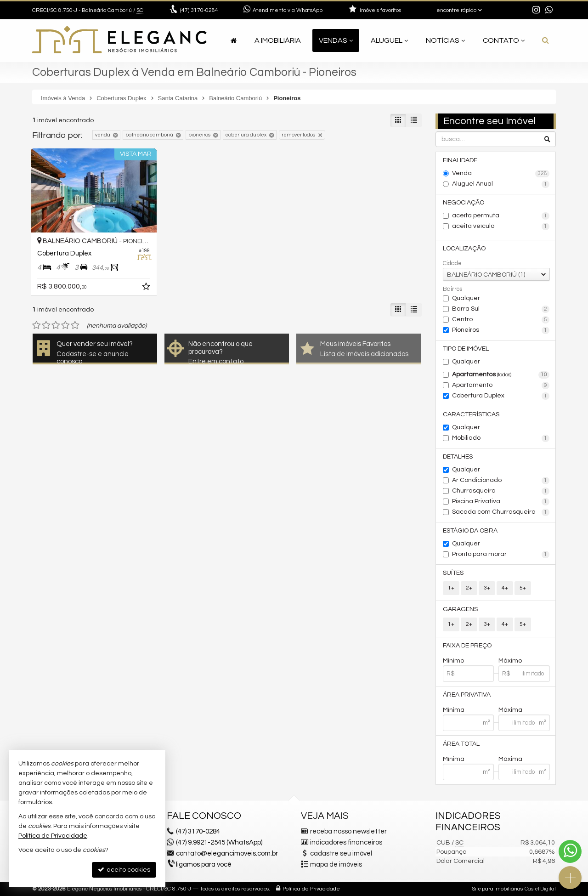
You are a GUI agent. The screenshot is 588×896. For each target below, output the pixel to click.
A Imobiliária (278, 40)
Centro (501, 320)
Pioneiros (501, 330)
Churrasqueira (501, 491)
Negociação (464, 203)
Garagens (460, 609)
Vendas (336, 40)
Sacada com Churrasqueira (501, 512)
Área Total (461, 744)
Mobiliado (501, 438)
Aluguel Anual (501, 184)
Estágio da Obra (470, 531)
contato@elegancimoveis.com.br (227, 853)
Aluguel (389, 40)
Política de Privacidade (311, 889)
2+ (469, 588)
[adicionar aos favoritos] (147, 288)
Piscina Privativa (501, 502)
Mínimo (453, 661)
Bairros (452, 289)
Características (471, 414)
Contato (504, 40)
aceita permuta (501, 216)
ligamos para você (204, 865)
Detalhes (458, 457)
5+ (523, 588)
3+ (487, 588)
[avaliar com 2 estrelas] (46, 325)
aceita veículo (501, 227)
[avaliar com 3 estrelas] (56, 325)
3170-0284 (199, 10)
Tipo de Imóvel (466, 349)
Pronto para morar (501, 555)
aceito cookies (124, 870)
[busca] (546, 40)
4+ (505, 588)
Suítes (453, 573)
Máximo (510, 661)
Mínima (454, 710)
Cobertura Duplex (501, 396)
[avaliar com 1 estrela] (37, 325)
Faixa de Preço (467, 646)
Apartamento (501, 386)
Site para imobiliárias (498, 889)
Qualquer (466, 298)
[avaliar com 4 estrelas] (65, 325)
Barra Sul (501, 309)
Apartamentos (501, 375)
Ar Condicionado (501, 481)
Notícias (445, 40)
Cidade (452, 263)
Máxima (510, 710)
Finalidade (460, 160)
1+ (451, 588)
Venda (501, 174)
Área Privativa (467, 695)
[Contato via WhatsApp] (570, 851)
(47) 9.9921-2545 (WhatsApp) (219, 842)
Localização (464, 249)
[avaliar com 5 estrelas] (75, 325)
